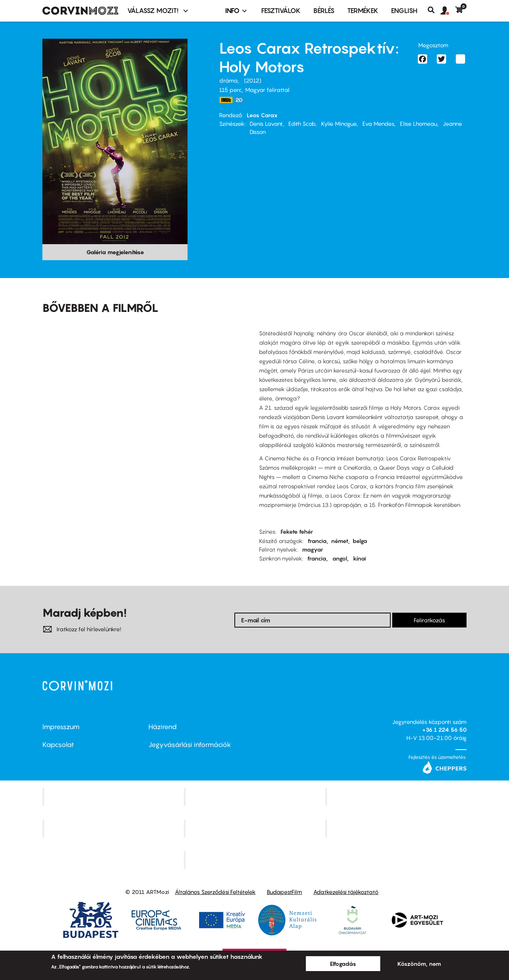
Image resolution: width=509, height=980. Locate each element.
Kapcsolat (58, 745)
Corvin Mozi (114, 797)
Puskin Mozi (114, 828)
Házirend (163, 727)
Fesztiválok (281, 11)
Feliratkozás (429, 620)
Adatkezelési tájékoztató (346, 892)
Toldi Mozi (255, 860)
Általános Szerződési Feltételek (215, 892)
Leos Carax (262, 115)
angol (340, 558)
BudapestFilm (284, 892)
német (340, 541)
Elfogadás (343, 964)
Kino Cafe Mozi (255, 797)
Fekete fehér (297, 532)
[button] (448, 11)
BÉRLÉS (324, 11)
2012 (253, 80)
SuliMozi (255, 828)
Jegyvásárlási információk (190, 745)
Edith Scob (302, 124)
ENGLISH (404, 11)
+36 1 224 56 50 (444, 730)
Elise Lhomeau (419, 124)
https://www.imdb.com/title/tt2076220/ (226, 100)
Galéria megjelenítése (115, 252)
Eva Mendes (378, 124)
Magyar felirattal (267, 90)
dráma (228, 80)
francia (317, 541)
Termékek (363, 11)
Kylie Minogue (339, 124)
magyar (313, 549)
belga (360, 541)
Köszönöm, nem (419, 964)
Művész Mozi (397, 797)
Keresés (434, 10)
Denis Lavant (266, 124)
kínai (360, 558)
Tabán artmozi (397, 828)
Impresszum (61, 727)
